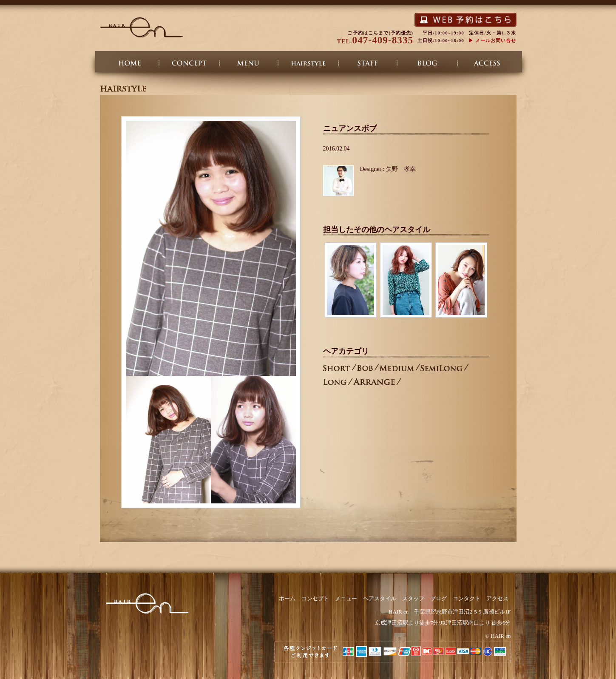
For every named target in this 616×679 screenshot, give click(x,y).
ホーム (130, 65)
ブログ (427, 65)
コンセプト (189, 65)
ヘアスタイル (308, 65)
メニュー (249, 65)
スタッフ (368, 65)
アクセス (487, 65)
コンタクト (467, 598)
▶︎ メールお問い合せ (493, 40)
